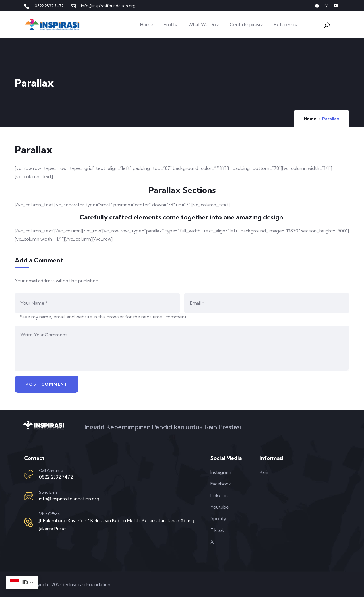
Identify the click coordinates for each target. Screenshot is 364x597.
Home (310, 119)
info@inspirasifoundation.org (69, 499)
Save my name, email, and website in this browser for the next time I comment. (104, 317)
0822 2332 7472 (56, 477)
